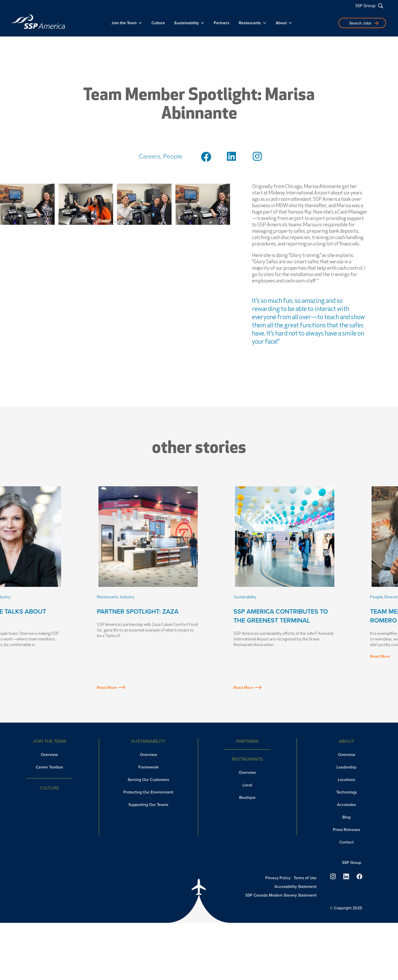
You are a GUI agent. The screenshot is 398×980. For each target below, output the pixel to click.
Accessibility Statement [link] (296, 886)
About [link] (284, 23)
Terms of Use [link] (305, 878)
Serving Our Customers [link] (148, 780)
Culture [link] (158, 23)
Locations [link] (346, 780)
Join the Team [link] (127, 23)
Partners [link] (222, 23)
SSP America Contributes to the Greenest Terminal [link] (332, 616)
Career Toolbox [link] (49, 767)
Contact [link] (346, 842)
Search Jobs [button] (360, 23)
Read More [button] (26, 687)
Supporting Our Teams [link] (148, 805)
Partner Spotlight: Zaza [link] (189, 611)
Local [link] (247, 785)
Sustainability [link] (189, 23)
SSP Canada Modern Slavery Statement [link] (281, 895)
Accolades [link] (346, 805)
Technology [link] (347, 792)
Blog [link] (346, 817)
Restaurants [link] (253, 23)
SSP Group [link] (365, 6)
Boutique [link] (247, 797)
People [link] (18, 597)
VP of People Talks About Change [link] (55, 616)
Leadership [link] (36, 597)
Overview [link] (49, 755)
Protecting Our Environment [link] (148, 792)
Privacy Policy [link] (278, 878)
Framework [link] (148, 767)
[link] (39, 22)
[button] (111, 222)
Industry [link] (55, 597)
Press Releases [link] (346, 830)
